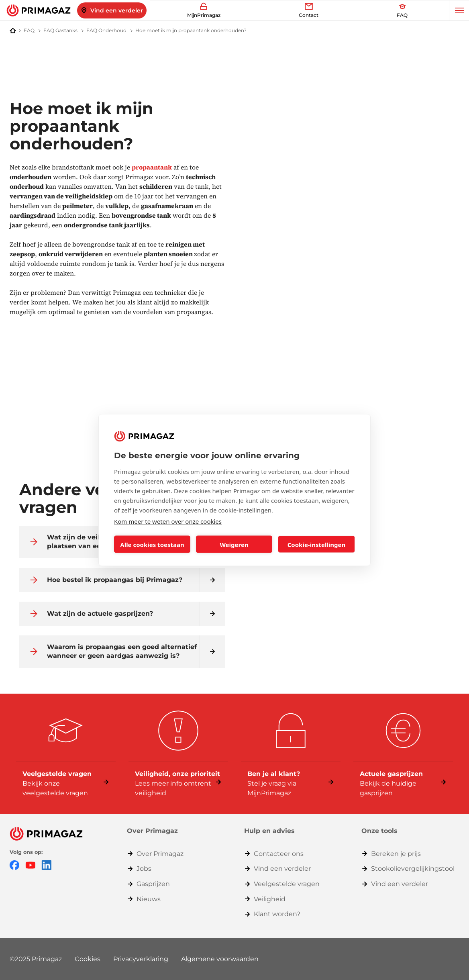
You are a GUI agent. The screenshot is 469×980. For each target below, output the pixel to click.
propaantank (152, 167)
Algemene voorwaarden (220, 959)
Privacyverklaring (141, 959)
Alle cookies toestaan (152, 544)
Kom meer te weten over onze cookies (168, 521)
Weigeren (234, 544)
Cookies (88, 959)
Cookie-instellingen (317, 544)
